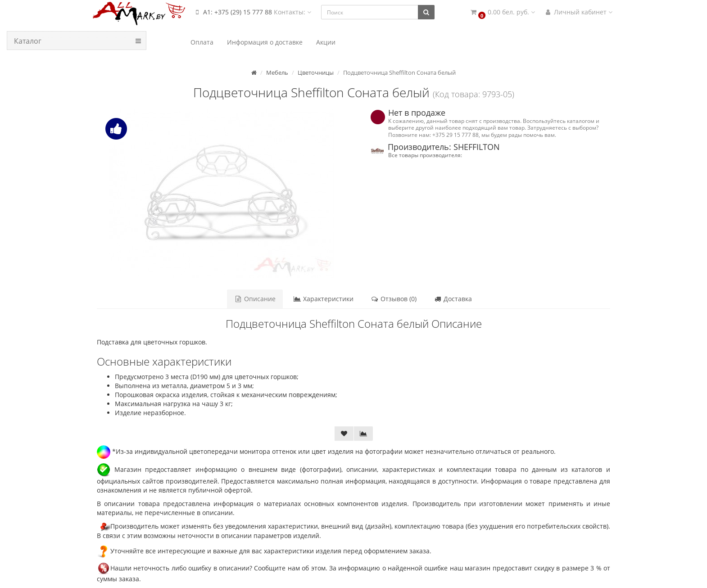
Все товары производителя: (425, 155)
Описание (255, 299)
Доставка (453, 299)
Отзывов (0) (394, 299)
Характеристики (323, 299)
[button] (502, 12)
